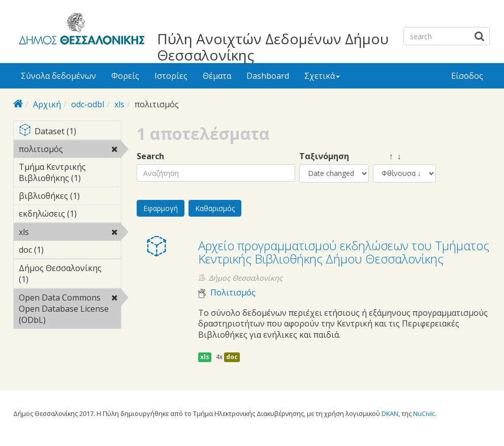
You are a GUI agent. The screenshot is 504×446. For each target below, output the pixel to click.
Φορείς (125, 76)
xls (119, 104)
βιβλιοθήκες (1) (70, 197)
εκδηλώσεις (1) (70, 215)
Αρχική (47, 104)
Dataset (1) (70, 132)
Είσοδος (467, 76)
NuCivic (424, 413)
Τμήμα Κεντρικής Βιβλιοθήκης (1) (70, 174)
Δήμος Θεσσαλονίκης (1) (70, 275)
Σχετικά (322, 76)
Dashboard (268, 76)
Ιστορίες (171, 76)
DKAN (390, 413)
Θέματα (217, 76)
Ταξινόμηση (324, 156)
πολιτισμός (70, 151)
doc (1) (59, 250)
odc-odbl (88, 104)
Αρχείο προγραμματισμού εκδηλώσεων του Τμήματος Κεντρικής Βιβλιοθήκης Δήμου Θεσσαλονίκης (344, 252)
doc (232, 357)
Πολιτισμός (233, 293)
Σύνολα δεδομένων (58, 76)
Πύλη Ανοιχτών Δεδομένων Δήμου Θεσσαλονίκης (273, 47)
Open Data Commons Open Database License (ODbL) (70, 310)
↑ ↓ (387, 156)
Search (150, 156)
